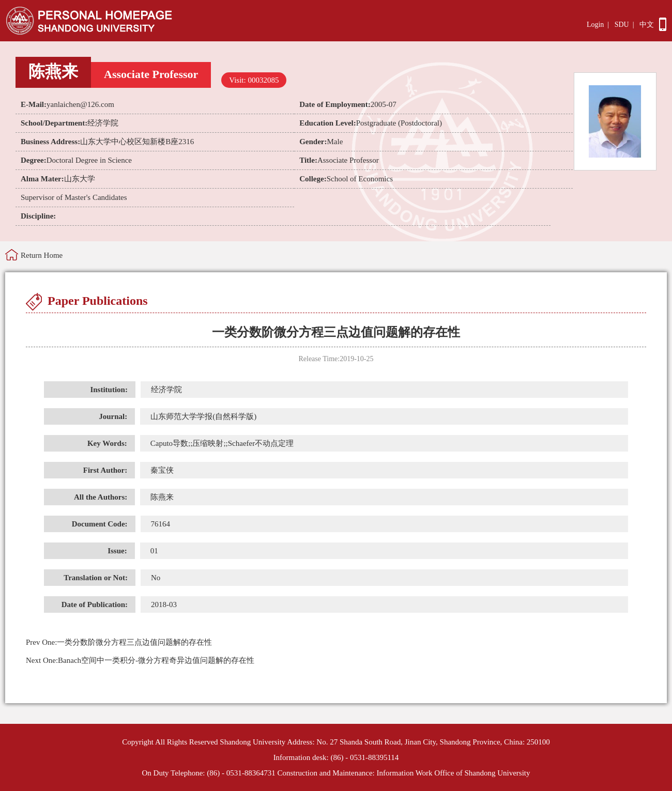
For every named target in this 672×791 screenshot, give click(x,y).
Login (595, 25)
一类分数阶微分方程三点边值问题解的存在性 (119, 642)
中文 (647, 25)
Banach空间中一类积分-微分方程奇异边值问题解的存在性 (140, 660)
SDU (622, 25)
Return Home (42, 255)
